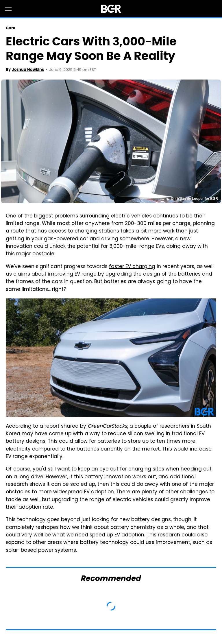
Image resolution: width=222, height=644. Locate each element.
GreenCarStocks (107, 427)
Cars (10, 28)
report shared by (65, 427)
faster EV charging (132, 267)
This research (163, 535)
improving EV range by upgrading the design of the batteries (124, 274)
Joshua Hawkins (28, 70)
